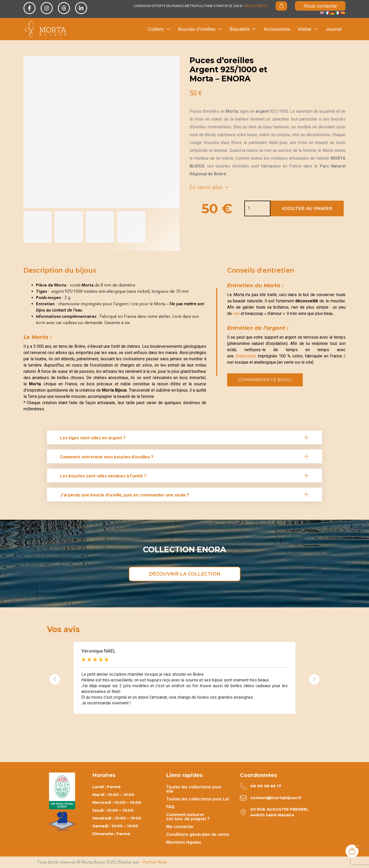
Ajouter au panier (307, 208)
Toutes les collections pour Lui (198, 799)
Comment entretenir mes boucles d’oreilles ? (107, 457)
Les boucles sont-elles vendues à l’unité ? (103, 476)
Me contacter (180, 827)
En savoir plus (209, 187)
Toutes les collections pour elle (194, 789)
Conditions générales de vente (198, 834)
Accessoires (277, 29)
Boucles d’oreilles (200, 29)
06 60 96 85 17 (266, 786)
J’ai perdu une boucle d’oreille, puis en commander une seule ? (125, 495)
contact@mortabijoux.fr (276, 798)
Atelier (308, 29)
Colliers (159, 29)
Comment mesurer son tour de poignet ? (188, 817)
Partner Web (155, 862)
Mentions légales (184, 842)
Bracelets (243, 29)
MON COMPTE (256, 6)
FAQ (170, 807)
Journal (334, 29)
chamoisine (245, 356)
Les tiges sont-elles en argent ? (93, 438)
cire (236, 313)
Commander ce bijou (265, 380)
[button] (184, 437)
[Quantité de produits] (249, 208)
